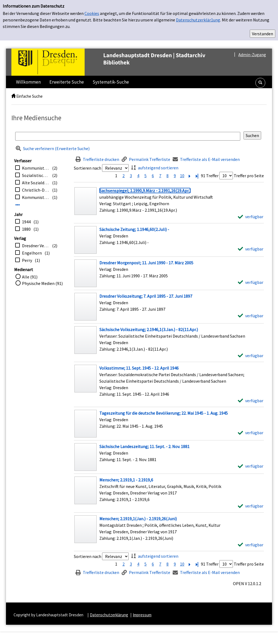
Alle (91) (30, 277)
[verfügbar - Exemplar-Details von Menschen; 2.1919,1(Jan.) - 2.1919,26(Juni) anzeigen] (251, 545)
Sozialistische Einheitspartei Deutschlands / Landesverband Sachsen (36, 175)
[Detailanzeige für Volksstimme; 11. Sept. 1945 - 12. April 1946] (139, 368)
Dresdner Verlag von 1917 (36, 246)
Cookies (92, 13)
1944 (26, 222)
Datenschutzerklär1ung (198, 20)
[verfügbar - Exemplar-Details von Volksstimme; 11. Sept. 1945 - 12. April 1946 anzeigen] (251, 401)
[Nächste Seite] (189, 176)
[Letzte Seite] (197, 176)
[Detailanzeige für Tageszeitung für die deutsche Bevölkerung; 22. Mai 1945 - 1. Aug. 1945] (164, 413)
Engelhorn (32, 253)
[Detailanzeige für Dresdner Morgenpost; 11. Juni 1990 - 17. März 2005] (146, 263)
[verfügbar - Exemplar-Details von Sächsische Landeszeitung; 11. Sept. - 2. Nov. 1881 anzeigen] (251, 466)
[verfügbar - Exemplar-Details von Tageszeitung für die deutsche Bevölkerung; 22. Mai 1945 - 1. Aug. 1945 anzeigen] (251, 433)
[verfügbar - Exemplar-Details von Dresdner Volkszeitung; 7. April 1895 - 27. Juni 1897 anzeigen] (251, 316)
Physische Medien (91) (42, 283)
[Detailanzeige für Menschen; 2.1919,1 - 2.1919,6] (126, 480)
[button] (260, 83)
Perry (27, 260)
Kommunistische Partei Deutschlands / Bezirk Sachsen (36, 168)
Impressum (142, 615)
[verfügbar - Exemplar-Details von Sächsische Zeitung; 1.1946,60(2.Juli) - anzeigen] (251, 249)
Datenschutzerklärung (109, 615)
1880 (26, 229)
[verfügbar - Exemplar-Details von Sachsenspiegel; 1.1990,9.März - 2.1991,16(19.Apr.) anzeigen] (251, 217)
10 (182, 176)
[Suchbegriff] (128, 136)
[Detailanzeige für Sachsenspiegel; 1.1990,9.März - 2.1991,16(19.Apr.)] (145, 191)
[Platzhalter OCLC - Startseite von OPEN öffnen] (120, 62)
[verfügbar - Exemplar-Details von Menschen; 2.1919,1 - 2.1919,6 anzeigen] (251, 506)
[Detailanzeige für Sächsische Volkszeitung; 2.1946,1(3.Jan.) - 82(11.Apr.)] (149, 329)
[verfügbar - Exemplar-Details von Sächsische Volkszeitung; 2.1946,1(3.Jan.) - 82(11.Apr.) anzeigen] (251, 356)
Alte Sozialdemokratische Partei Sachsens (36, 183)
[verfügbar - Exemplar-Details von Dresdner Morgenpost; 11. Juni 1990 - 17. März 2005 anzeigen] (251, 282)
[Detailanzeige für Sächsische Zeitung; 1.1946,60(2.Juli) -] (134, 229)
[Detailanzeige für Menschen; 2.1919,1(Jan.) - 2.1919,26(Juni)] (138, 519)
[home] (13, 96)
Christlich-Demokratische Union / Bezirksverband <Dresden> (36, 190)
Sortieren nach (88, 168)
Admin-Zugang (252, 55)
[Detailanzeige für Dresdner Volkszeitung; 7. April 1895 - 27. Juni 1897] (146, 296)
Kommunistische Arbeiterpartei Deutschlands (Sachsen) (36, 197)
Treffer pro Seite (249, 176)
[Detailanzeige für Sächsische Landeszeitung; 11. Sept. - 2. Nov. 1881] (144, 446)
